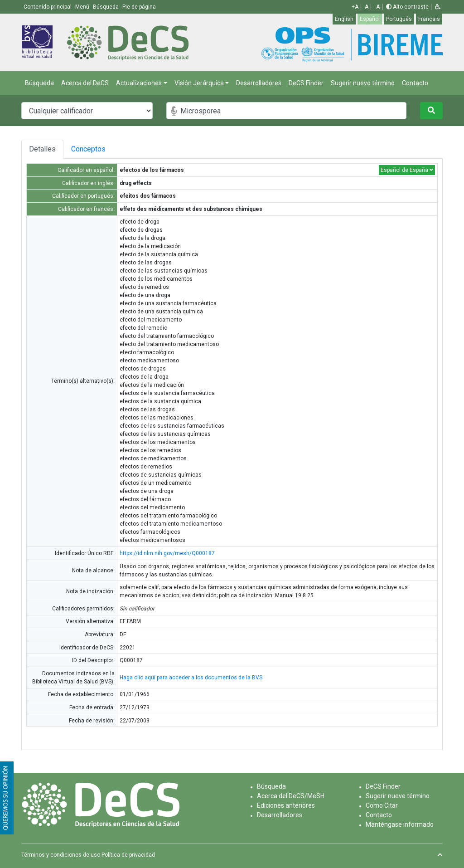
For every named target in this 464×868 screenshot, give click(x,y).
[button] (438, 7)
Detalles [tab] (42, 149)
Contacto (415, 83)
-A (377, 7)
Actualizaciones (139, 83)
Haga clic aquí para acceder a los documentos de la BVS (191, 678)
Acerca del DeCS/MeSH (291, 796)
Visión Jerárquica (199, 83)
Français (429, 19)
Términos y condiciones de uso (61, 855)
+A (355, 7)
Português (399, 19)
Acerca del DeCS (85, 83)
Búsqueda (39, 83)
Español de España (407, 170)
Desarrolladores (259, 83)
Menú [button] (83, 7)
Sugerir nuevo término (363, 83)
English (344, 19)
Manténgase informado (400, 824)
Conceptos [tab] (90, 149)
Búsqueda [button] (106, 7)
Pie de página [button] (139, 7)
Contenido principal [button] (48, 7)
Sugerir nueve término (398, 796)
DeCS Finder (306, 83)
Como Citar (382, 805)
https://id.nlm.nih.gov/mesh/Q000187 (167, 553)
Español (370, 19)
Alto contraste (407, 7)
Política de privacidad (128, 855)
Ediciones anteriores (286, 805)
